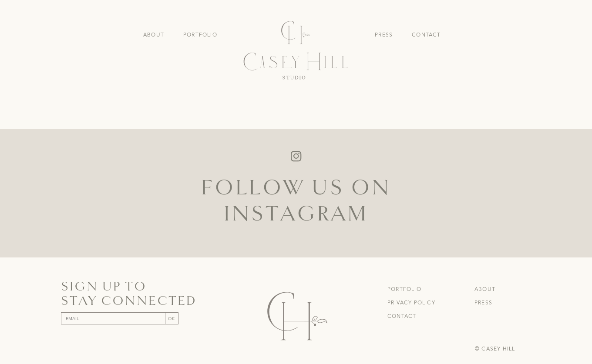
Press (384, 35)
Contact (426, 35)
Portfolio (200, 35)
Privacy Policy (411, 303)
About (154, 35)
